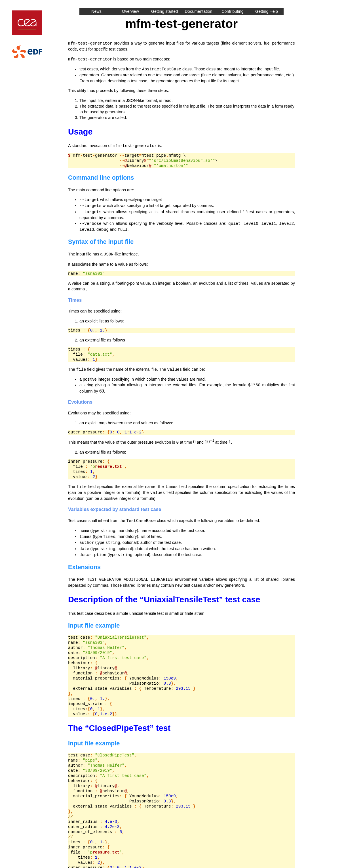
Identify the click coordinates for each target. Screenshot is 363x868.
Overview (130, 11)
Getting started (164, 11)
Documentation (199, 11)
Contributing (233, 11)
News (96, 11)
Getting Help (267, 11)
